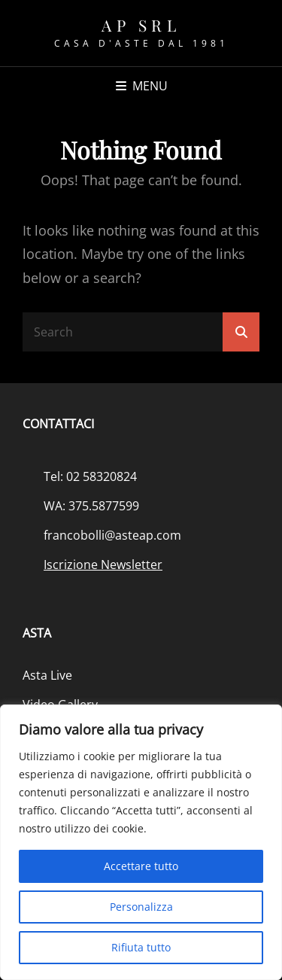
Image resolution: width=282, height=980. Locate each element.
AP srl (141, 25)
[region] (141, 842)
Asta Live (47, 675)
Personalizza (141, 907)
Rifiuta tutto (141, 947)
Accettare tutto (141, 866)
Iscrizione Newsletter (103, 565)
